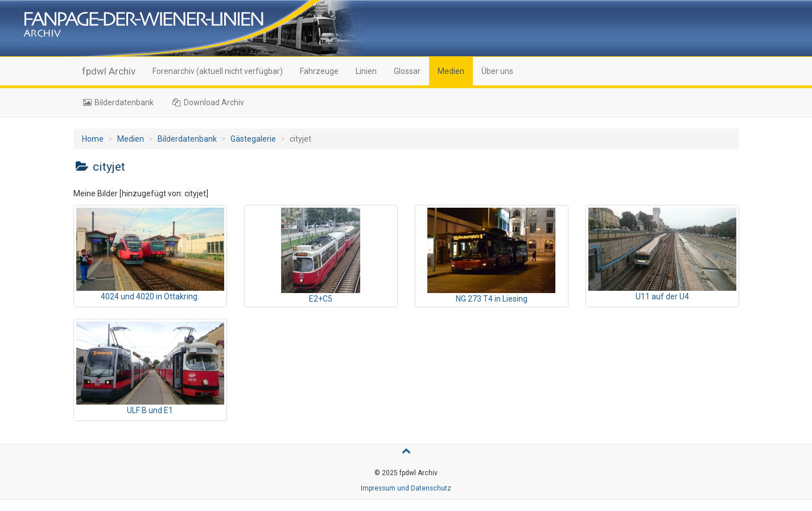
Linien (366, 71)
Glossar (407, 71)
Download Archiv (207, 102)
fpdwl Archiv (109, 71)
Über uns (497, 71)
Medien (451, 71)
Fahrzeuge (319, 71)
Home (93, 139)
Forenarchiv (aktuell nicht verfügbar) (218, 71)
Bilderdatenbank (118, 102)
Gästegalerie (253, 139)
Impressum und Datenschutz (406, 488)
